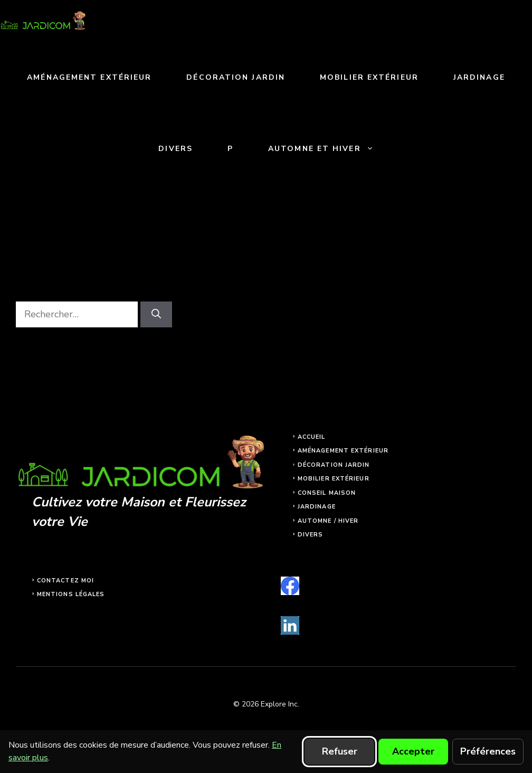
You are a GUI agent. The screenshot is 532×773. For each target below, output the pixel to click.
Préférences (488, 751)
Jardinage (479, 77)
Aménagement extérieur (89, 77)
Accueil (312, 437)
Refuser (340, 751)
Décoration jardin (236, 77)
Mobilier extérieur (369, 77)
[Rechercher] (156, 314)
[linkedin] (290, 625)
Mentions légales (71, 594)
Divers (175, 149)
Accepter (413, 751)
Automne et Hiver (330, 149)
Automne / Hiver (328, 521)
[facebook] (290, 586)
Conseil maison (327, 493)
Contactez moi (65, 581)
